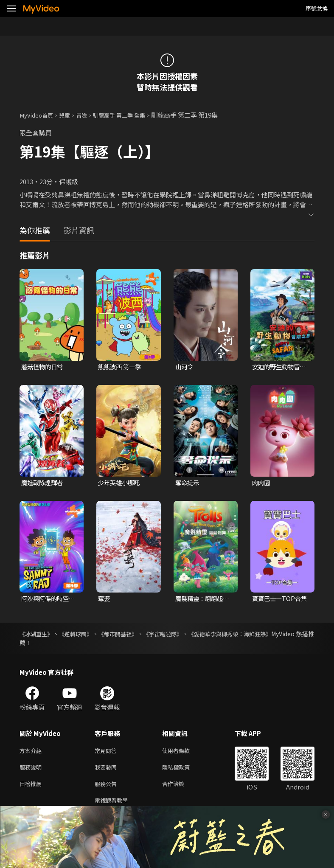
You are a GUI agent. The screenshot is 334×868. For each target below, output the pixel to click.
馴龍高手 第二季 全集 (131, 115)
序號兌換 (317, 8)
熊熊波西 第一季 (121, 367)
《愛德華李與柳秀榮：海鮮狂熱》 (247, 635)
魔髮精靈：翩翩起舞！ (201, 600)
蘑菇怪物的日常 (44, 367)
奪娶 (104, 600)
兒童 (70, 115)
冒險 (89, 115)
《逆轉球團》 (80, 635)
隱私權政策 (183, 770)
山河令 (185, 367)
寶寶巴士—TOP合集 (278, 600)
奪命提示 (188, 483)
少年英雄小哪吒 (120, 483)
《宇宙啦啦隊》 (174, 635)
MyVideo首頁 (39, 115)
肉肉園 (262, 483)
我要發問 (107, 770)
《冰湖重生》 (37, 635)
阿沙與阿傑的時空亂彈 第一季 (50, 600)
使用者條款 (183, 752)
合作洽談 (180, 788)
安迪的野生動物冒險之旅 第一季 (281, 367)
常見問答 (107, 752)
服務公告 (107, 788)
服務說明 (32, 770)
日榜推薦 (32, 788)
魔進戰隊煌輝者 (44, 483)
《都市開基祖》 (126, 635)
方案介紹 (32, 752)
